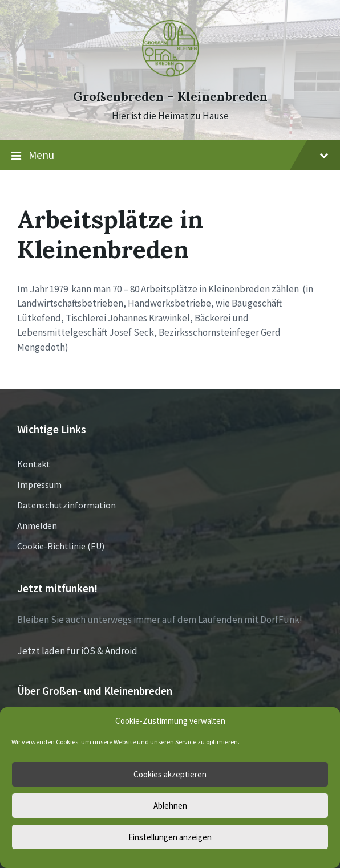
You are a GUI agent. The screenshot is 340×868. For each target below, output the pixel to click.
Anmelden (37, 525)
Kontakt (34, 464)
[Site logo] (170, 76)
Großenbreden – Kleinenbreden (170, 97)
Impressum (39, 484)
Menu (170, 156)
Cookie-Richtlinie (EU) (61, 546)
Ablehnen (170, 806)
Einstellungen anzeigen (170, 837)
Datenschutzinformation (66, 505)
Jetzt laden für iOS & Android (77, 651)
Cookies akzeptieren (170, 774)
